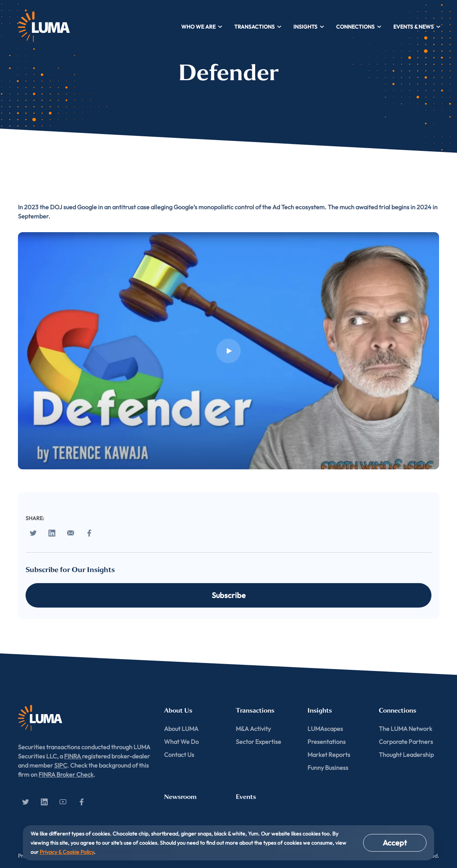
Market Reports (329, 755)
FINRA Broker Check (66, 774)
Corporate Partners (406, 742)
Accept (395, 843)
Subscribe (229, 595)
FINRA (73, 756)
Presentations (327, 742)
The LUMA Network (406, 729)
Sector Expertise (258, 742)
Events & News (417, 27)
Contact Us (179, 755)
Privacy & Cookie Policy (67, 852)
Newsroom (180, 797)
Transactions (258, 27)
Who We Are (202, 27)
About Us (178, 710)
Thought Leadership (406, 755)
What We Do (181, 742)
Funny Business (328, 768)
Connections (359, 27)
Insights (309, 27)
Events (246, 797)
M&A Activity (253, 729)
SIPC (61, 765)
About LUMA (181, 729)
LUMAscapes (325, 729)
